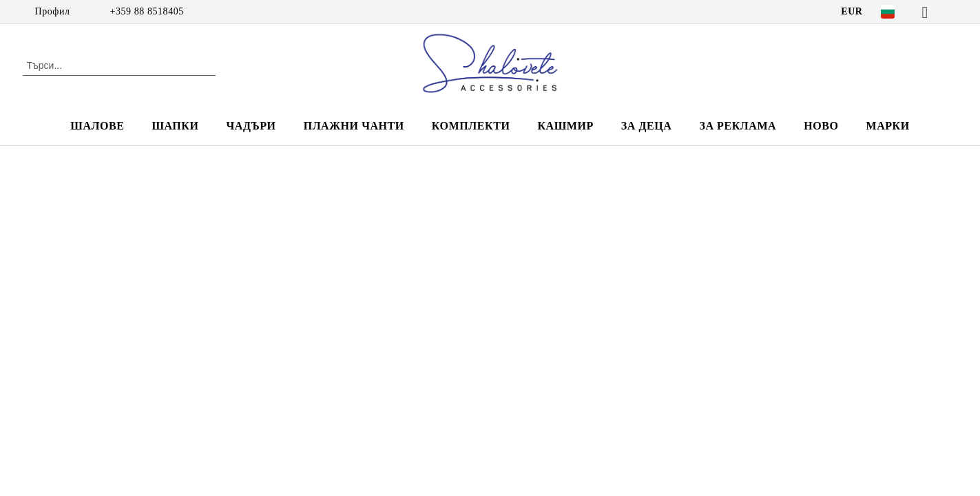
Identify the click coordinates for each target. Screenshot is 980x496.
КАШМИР (565, 126)
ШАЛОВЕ (97, 126)
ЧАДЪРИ (251, 126)
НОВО (821, 126)
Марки (887, 126)
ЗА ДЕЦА (647, 126)
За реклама (738, 126)
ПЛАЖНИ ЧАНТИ (354, 126)
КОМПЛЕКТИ (471, 126)
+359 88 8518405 (147, 11)
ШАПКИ (175, 126)
